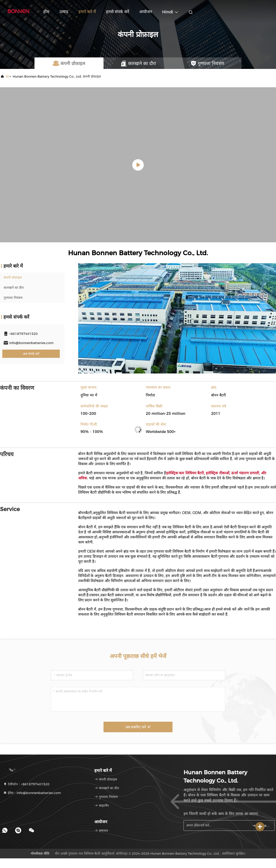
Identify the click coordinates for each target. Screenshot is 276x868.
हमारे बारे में (87, 12)
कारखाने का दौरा (14, 288)
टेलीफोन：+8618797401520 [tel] (26, 784)
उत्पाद (64, 12)
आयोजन (146, 12)
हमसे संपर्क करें (118, 12)
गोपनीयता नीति (40, 854)
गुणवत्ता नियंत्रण (13, 298)
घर (7, 76)
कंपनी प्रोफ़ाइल (13, 277)
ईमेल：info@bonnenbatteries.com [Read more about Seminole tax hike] (32, 793)
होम (46, 12)
